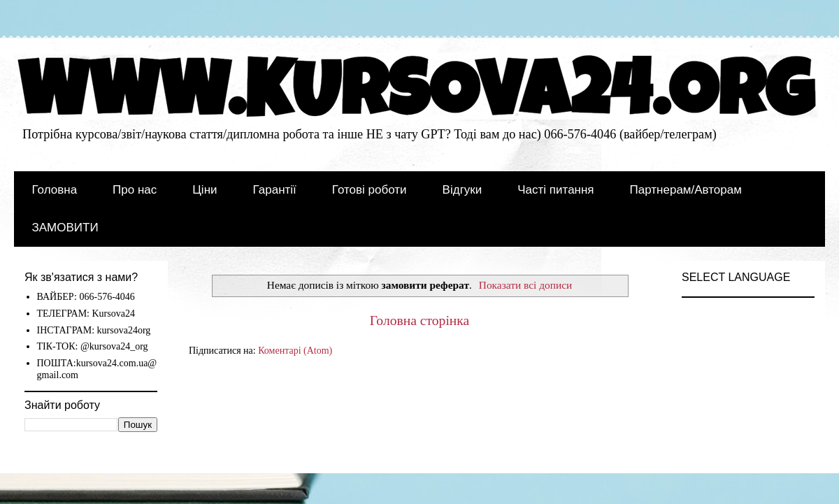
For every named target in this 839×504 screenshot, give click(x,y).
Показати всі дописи (525, 285)
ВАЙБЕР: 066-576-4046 (86, 297)
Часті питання (555, 190)
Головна (55, 190)
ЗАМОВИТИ (65, 228)
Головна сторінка (420, 321)
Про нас (135, 190)
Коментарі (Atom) (295, 351)
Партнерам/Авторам (686, 190)
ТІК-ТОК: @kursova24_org (93, 346)
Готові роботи (370, 190)
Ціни (205, 190)
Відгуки (462, 190)
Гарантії (275, 190)
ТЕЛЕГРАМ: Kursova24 (86, 314)
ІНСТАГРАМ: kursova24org (94, 330)
